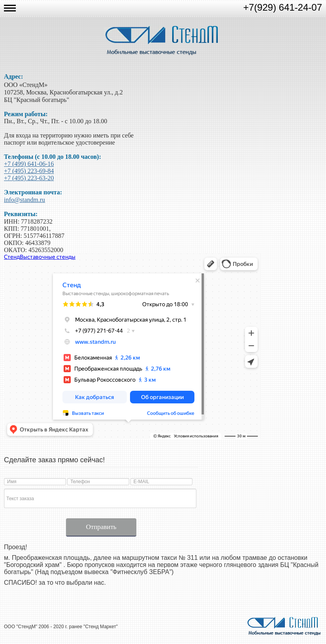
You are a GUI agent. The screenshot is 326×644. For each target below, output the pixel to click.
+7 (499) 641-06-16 (29, 164)
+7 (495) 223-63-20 (29, 178)
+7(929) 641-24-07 (283, 7)
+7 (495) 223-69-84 (29, 171)
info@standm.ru (24, 200)
